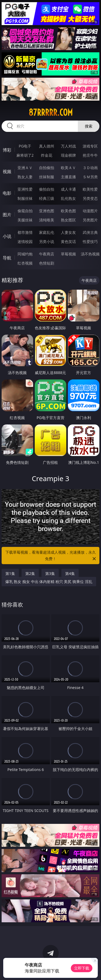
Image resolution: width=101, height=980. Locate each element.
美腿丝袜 (25, 220)
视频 (7, 172)
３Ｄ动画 (90, 168)
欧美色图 (68, 211)
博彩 (7, 150)
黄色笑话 (68, 241)
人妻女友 (68, 232)
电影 (7, 193)
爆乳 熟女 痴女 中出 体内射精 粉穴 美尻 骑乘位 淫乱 (49, 582)
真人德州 (47, 146)
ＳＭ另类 (90, 177)
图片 (7, 215)
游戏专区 (90, 146)
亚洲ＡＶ (25, 168)
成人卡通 (68, 189)
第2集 (30, 573)
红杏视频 (25, 263)
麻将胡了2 (25, 155)
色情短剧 (47, 263)
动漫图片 (90, 211)
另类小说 (47, 241)
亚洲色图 (47, 211)
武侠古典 (90, 232)
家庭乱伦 (47, 232)
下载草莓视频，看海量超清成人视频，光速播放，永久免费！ (51, 556)
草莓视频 (68, 254)
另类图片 (90, 220)
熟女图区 (68, 220)
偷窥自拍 (25, 211)
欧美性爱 (90, 189)
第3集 (50, 573)
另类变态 (90, 198)
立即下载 (82, 968)
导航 (7, 258)
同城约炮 (25, 254)
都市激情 (25, 232)
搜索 (89, 126)
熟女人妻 (25, 177)
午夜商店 (47, 254)
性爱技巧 (90, 241)
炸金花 (47, 155)
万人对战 (68, 146)
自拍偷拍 (47, 168)
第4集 (70, 573)
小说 (7, 236)
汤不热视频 (90, 254)
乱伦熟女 (68, 198)
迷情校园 (25, 241)
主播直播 (68, 177)
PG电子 (25, 146)
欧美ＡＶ (68, 168)
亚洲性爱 (25, 189)
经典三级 (47, 198)
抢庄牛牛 (90, 155)
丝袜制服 (47, 177)
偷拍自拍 (47, 189)
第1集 (10, 573)
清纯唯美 (47, 220)
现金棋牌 (68, 155)
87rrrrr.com (51, 112)
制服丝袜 (25, 198)
